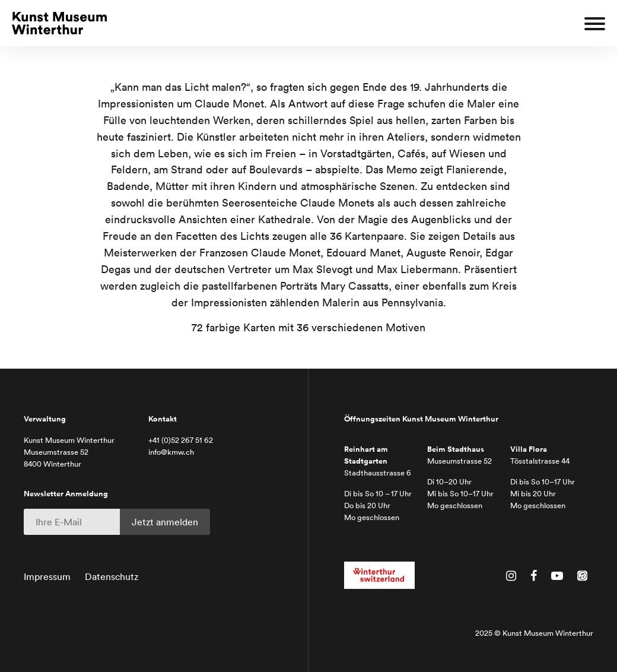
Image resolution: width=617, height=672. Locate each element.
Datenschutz (112, 576)
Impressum (47, 576)
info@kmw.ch (171, 452)
